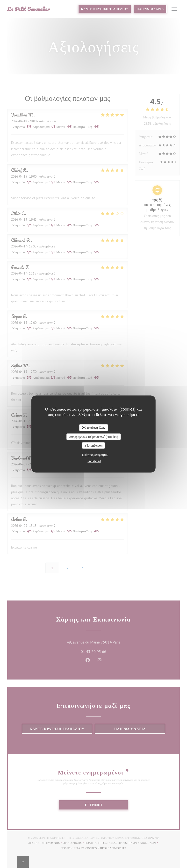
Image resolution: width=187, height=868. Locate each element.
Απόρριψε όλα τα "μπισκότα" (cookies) (93, 437)
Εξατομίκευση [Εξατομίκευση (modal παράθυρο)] (94, 445)
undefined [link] (94, 461)
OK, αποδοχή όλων (93, 428)
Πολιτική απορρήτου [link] (95, 454)
